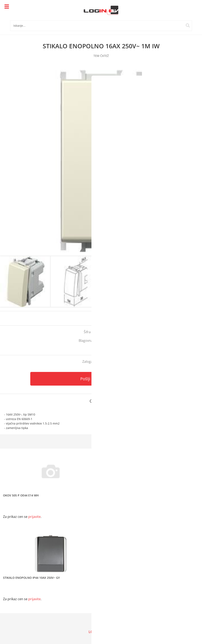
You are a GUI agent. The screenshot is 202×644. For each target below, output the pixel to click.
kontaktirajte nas (107, 362)
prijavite (191, 318)
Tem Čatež (115, 341)
